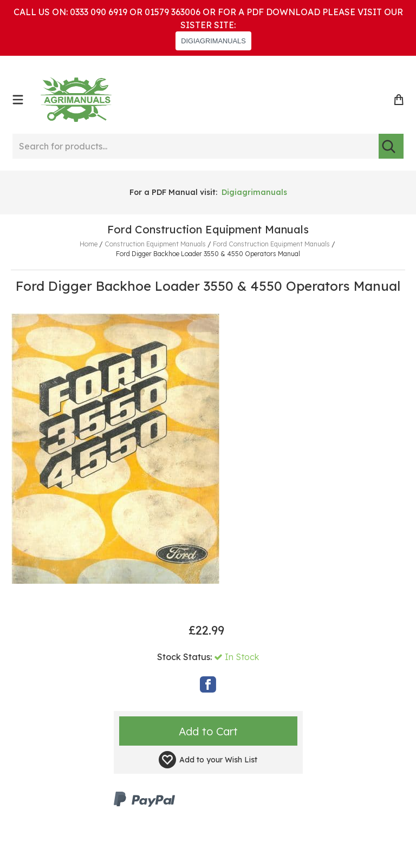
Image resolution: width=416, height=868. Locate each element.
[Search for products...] (196, 146)
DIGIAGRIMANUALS (213, 41)
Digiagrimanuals (254, 192)
